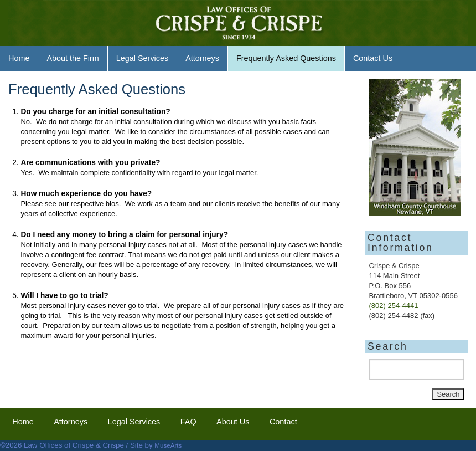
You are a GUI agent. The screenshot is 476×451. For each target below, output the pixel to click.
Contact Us (373, 58)
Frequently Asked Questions (286, 58)
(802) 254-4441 (394, 306)
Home (19, 58)
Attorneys (202, 58)
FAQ (188, 422)
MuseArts (168, 445)
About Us (233, 422)
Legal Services (142, 58)
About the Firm (73, 58)
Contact (283, 422)
